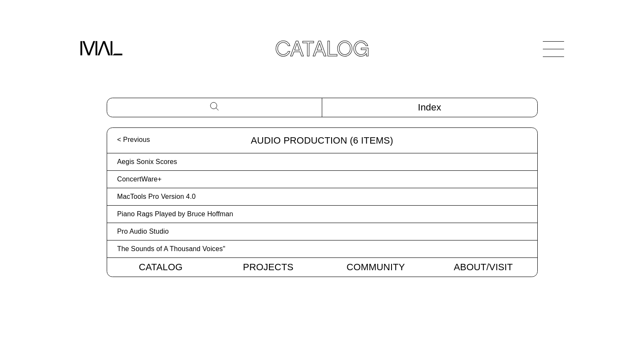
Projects (268, 267)
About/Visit (484, 267)
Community (376, 267)
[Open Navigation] (553, 49)
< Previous (134, 140)
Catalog (160, 267)
